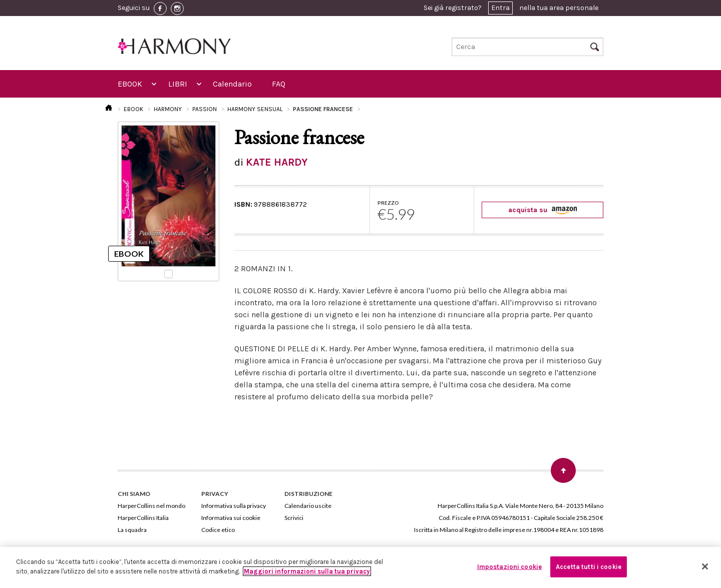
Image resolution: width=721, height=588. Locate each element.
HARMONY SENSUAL (255, 109)
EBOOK (130, 84)
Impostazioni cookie (509, 567)
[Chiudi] (705, 566)
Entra (500, 8)
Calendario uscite (308, 506)
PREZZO (388, 203)
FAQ (279, 84)
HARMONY (168, 109)
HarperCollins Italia (143, 518)
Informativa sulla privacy (234, 506)
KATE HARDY (277, 162)
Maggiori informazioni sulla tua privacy (307, 571)
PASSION (205, 109)
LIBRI (178, 84)
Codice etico (218, 530)
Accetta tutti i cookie (589, 567)
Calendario (232, 84)
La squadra (132, 530)
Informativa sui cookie (231, 518)
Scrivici (294, 518)
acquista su (543, 210)
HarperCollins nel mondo (151, 506)
